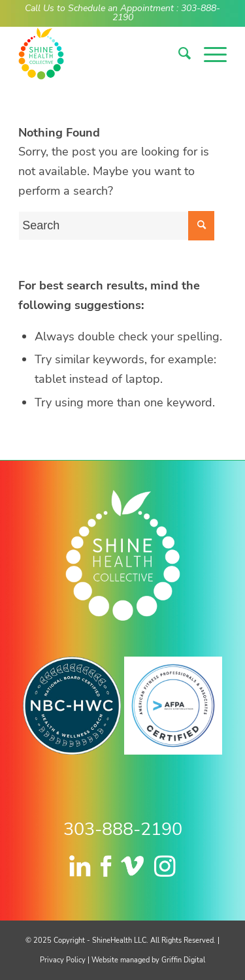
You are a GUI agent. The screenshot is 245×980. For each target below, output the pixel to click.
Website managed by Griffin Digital (148, 960)
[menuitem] (178, 54)
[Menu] (209, 54)
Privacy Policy (63, 960)
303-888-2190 (123, 829)
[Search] (178, 54)
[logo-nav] (102, 54)
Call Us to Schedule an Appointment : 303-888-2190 (122, 12)
